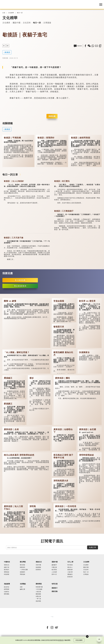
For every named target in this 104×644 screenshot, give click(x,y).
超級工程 (7, 567)
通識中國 (55, 562)
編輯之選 (22, 589)
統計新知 (54, 570)
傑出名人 (70, 567)
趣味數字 (54, 565)
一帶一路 (38, 599)
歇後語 (8, 52)
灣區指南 (22, 574)
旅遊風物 (38, 567)
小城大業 (38, 592)
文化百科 (27, 23)
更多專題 (38, 601)
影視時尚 (38, 570)
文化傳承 (6, 23)
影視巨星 (70, 577)
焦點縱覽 (7, 584)
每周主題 (55, 584)
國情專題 (39, 584)
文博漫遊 (47, 23)
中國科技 (7, 562)
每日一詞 (20, 13)
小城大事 (70, 572)
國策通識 (38, 594)
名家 (21, 587)
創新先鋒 (70, 570)
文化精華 (11, 13)
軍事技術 (7, 572)
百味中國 (38, 565)
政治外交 (7, 587)
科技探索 (7, 574)
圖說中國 (17, 23)
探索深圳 (22, 567)
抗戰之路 (38, 596)
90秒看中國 (39, 587)
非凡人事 (70, 562)
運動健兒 (70, 574)
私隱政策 (61, 640)
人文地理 (54, 572)
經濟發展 (7, 589)
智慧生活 (7, 565)
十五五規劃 (39, 589)
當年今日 (54, 574)
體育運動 (7, 594)
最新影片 (55, 588)
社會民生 (7, 592)
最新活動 (55, 591)
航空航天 (7, 570)
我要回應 (52, 116)
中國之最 (54, 567)
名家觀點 (23, 584)
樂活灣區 (23, 562)
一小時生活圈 (24, 570)
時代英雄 (70, 565)
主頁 (4, 13)
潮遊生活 (39, 562)
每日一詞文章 (10, 175)
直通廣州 (22, 572)
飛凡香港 (22, 565)
